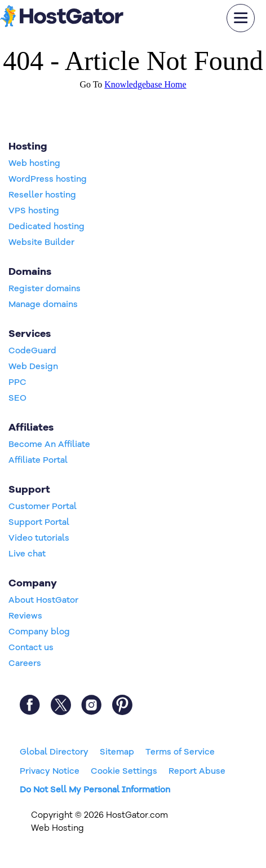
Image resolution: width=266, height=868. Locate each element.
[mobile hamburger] (241, 18)
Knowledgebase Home (145, 84)
